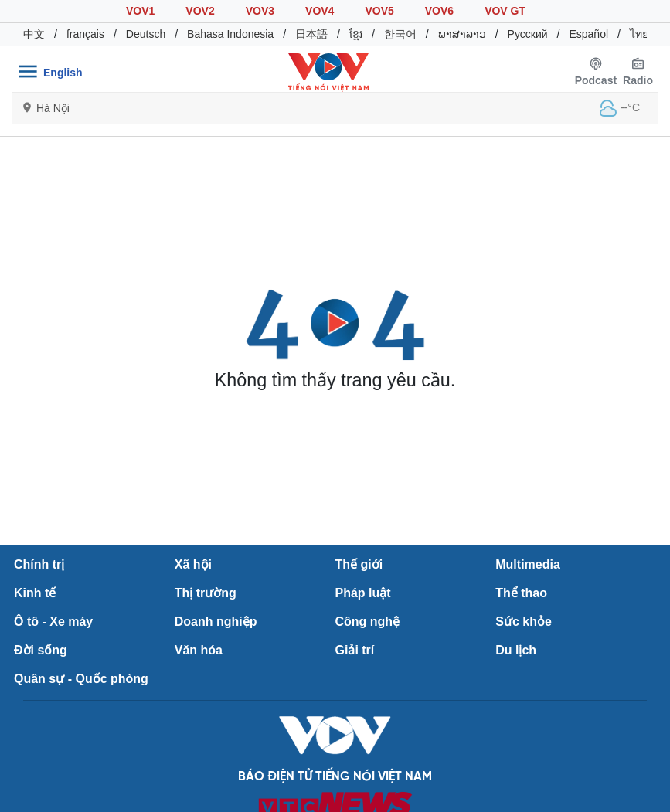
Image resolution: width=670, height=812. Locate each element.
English (63, 73)
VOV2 (200, 11)
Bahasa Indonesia (230, 34)
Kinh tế (35, 593)
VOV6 (439, 11)
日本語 (311, 34)
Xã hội (193, 564)
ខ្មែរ (356, 34)
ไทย (639, 34)
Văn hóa (199, 650)
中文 (34, 34)
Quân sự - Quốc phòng (81, 679)
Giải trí (355, 650)
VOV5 (379, 11)
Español (588, 34)
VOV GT (505, 11)
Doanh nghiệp (216, 622)
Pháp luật (363, 593)
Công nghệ (368, 622)
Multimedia (528, 564)
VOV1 (140, 11)
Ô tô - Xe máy (53, 622)
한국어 (400, 34)
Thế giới (359, 564)
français (85, 34)
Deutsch (146, 34)
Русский (528, 34)
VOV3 (260, 11)
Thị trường (206, 593)
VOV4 (320, 11)
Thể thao (521, 593)
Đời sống (41, 650)
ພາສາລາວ (462, 34)
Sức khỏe (524, 622)
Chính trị (39, 564)
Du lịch (516, 650)
